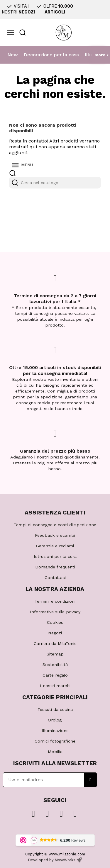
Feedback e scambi (55, 535)
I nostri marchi (55, 686)
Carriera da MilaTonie (55, 643)
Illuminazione (55, 731)
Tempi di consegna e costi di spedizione (55, 525)
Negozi (55, 633)
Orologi (55, 720)
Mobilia (55, 752)
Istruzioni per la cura (55, 556)
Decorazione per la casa (51, 55)
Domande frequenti (55, 567)
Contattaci (55, 577)
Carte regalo (55, 675)
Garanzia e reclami (55, 546)
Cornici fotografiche (55, 741)
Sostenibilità (55, 665)
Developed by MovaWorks (52, 860)
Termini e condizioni (55, 601)
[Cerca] (55, 183)
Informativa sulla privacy (55, 612)
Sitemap (55, 654)
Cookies (55, 622)
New (13, 55)
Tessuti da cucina (55, 709)
